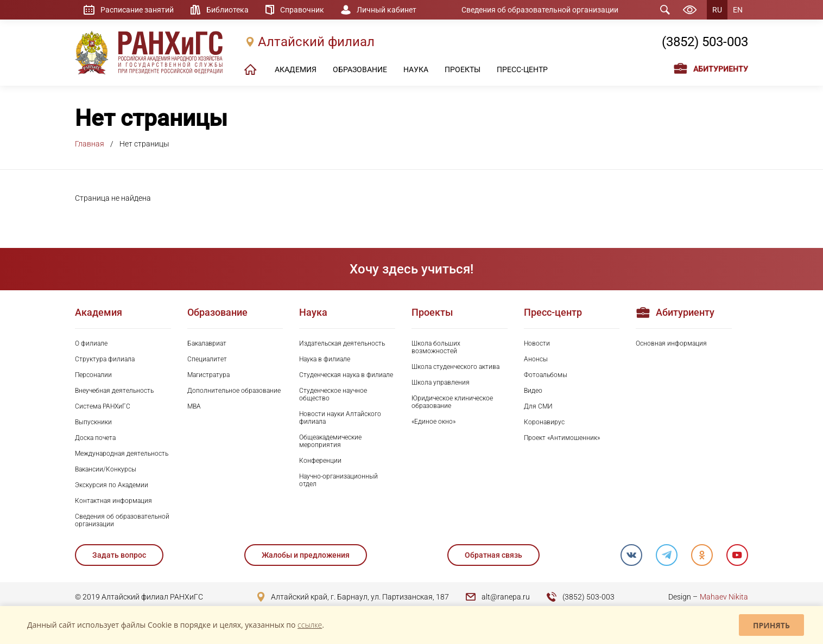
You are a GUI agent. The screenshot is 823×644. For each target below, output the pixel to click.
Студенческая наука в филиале (346, 375)
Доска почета (95, 438)
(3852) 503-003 (705, 42)
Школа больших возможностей (436, 347)
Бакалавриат (207, 343)
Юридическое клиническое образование (452, 402)
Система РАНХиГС (103, 406)
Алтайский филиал (316, 42)
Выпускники (93, 422)
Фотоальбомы (546, 375)
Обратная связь (493, 555)
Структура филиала (105, 359)
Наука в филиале (325, 359)
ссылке (310, 625)
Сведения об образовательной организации (540, 10)
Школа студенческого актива (455, 367)
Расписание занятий (137, 10)
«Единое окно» (433, 422)
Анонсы (536, 359)
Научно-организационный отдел (338, 480)
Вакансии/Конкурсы (106, 469)
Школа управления (441, 382)
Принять (771, 625)
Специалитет (207, 359)
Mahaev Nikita (724, 597)
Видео (533, 391)
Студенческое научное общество (333, 394)
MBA (194, 406)
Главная (90, 144)
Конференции (320, 461)
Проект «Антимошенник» (562, 438)
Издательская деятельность (342, 343)
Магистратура (208, 375)
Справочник (302, 10)
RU (717, 10)
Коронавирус (544, 422)
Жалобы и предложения (306, 555)
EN (738, 10)
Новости (537, 343)
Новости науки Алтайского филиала (340, 418)
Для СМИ (538, 406)
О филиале (91, 343)
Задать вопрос (119, 555)
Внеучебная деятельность (114, 391)
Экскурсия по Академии (112, 485)
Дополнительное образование (234, 391)
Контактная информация (113, 501)
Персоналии (93, 375)
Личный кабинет (387, 10)
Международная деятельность (122, 454)
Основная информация (671, 343)
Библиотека (227, 10)
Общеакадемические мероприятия (330, 441)
